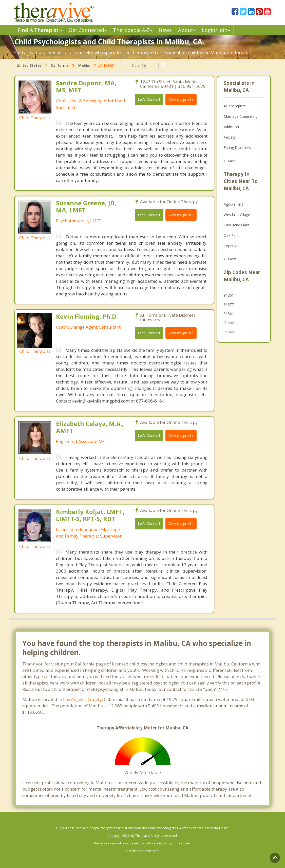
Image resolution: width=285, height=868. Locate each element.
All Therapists (235, 106)
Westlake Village (237, 215)
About (187, 30)
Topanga (231, 246)
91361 (229, 314)
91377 (229, 304)
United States (29, 65)
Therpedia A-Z (133, 30)
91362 (229, 332)
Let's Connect (149, 99)
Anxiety (230, 137)
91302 (229, 323)
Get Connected (88, 30)
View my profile (181, 99)
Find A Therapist (40, 30)
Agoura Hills (233, 204)
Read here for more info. (143, 851)
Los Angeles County (82, 699)
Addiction (231, 127)
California (60, 65)
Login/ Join (216, 30)
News (165, 30)
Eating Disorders (237, 148)
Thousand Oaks (237, 225)
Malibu (84, 65)
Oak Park (231, 235)
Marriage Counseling (241, 116)
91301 (229, 295)
